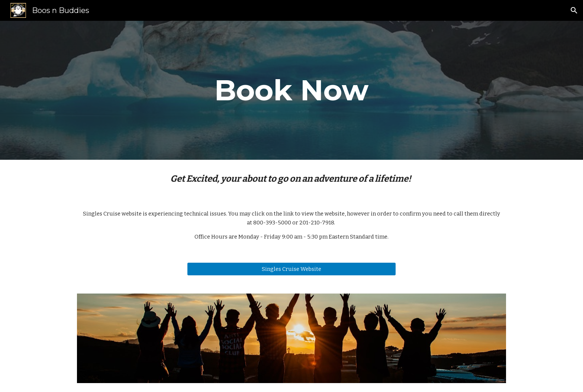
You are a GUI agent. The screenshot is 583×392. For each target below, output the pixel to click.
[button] (574, 10)
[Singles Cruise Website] (291, 269)
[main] (291, 90)
